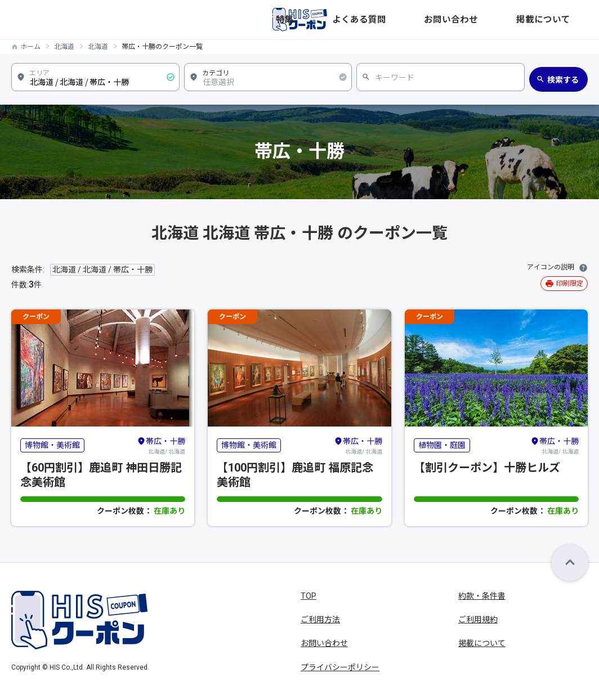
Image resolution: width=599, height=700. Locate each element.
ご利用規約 (478, 620)
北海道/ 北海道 (161, 445)
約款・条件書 (482, 596)
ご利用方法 (320, 620)
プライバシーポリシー (340, 667)
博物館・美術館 (52, 445)
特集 (397, 20)
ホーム (30, 47)
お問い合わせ (503, 20)
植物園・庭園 (442, 445)
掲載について (564, 20)
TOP (309, 596)
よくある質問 (442, 20)
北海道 (64, 47)
